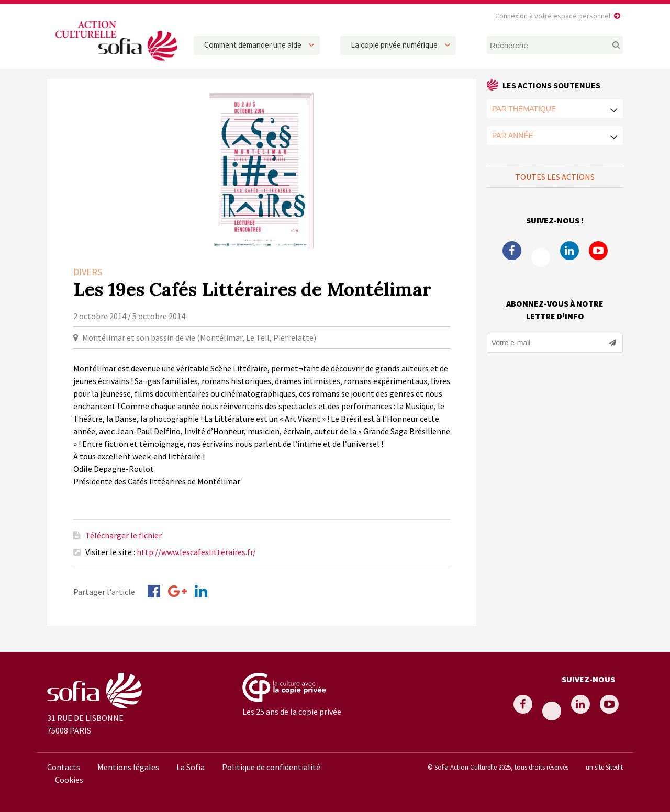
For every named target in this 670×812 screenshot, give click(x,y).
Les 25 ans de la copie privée (292, 712)
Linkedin (569, 251)
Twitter (541, 257)
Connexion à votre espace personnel (553, 16)
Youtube (598, 251)
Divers (88, 272)
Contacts (64, 767)
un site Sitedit (604, 767)
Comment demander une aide (253, 45)
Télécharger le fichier (124, 535)
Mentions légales (128, 767)
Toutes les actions (555, 177)
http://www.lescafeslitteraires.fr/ (196, 552)
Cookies (69, 780)
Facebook (512, 251)
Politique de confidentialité (271, 767)
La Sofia (191, 767)
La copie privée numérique (394, 45)
